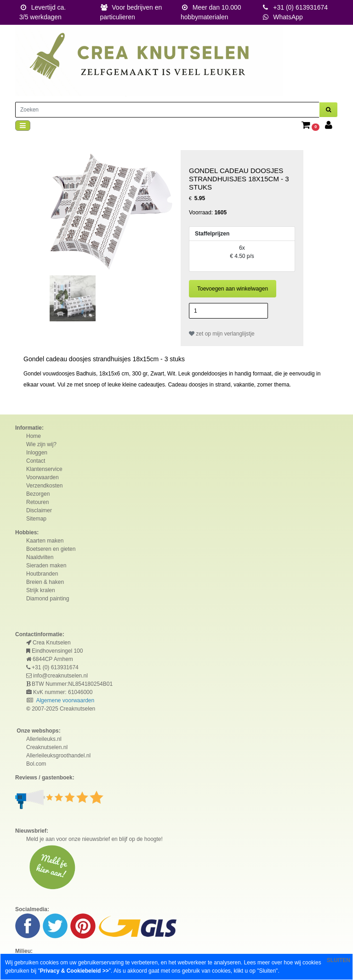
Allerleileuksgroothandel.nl (58, 756)
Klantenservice (44, 469)
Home (34, 436)
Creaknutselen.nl (47, 747)
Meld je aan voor (47, 839)
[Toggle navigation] (23, 126)
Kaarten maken (45, 541)
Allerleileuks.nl (44, 739)
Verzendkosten (44, 486)
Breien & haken (45, 582)
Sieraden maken (46, 566)
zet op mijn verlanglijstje (222, 334)
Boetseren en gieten (51, 549)
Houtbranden (42, 574)
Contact (36, 461)
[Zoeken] (167, 110)
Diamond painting (48, 599)
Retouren (37, 502)
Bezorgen (38, 494)
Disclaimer (39, 510)
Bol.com (36, 764)
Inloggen (37, 453)
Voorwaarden (43, 477)
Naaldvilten (40, 557)
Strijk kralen (41, 590)
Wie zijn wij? (41, 444)
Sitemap (36, 519)
